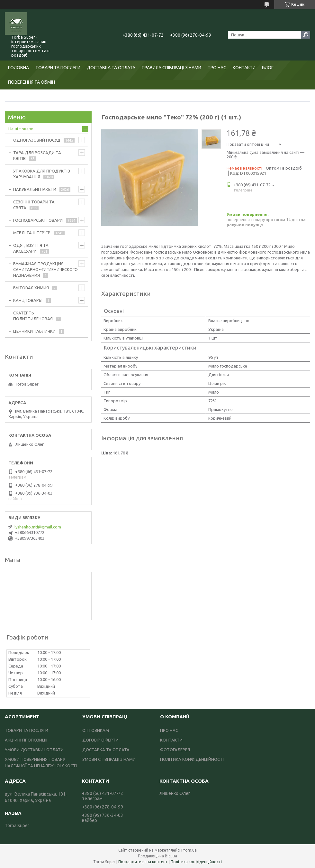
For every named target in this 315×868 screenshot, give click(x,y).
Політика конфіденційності (196, 862)
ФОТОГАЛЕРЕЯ (175, 750)
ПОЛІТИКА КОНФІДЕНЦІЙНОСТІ (192, 759)
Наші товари (21, 129)
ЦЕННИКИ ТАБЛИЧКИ (34, 331)
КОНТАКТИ (244, 68)
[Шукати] (306, 35)
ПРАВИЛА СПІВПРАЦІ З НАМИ (171, 68)
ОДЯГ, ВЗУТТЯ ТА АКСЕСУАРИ (31, 248)
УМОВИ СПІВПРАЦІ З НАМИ (109, 759)
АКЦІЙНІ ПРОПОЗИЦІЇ (26, 740)
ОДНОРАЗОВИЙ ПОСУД (37, 140)
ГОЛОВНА (18, 68)
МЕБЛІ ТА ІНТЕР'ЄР (32, 233)
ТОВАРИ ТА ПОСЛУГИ (58, 68)
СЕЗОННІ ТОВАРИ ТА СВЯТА (34, 205)
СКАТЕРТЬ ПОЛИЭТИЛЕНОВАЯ (33, 316)
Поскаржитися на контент (143, 862)
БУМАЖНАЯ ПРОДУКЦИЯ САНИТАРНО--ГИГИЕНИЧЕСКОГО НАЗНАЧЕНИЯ (45, 269)
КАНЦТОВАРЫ (28, 300)
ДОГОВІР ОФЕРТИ (100, 740)
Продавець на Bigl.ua (157, 856)
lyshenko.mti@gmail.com (38, 527)
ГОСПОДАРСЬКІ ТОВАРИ (38, 220)
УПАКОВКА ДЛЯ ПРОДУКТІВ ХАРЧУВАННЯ (42, 174)
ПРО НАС (217, 68)
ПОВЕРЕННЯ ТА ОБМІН (32, 82)
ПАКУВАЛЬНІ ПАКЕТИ (35, 189)
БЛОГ (268, 68)
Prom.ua (189, 850)
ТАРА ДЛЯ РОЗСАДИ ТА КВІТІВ (37, 155)
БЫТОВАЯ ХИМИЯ (31, 288)
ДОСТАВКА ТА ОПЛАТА (111, 68)
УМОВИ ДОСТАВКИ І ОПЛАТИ (34, 750)
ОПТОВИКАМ (96, 730)
